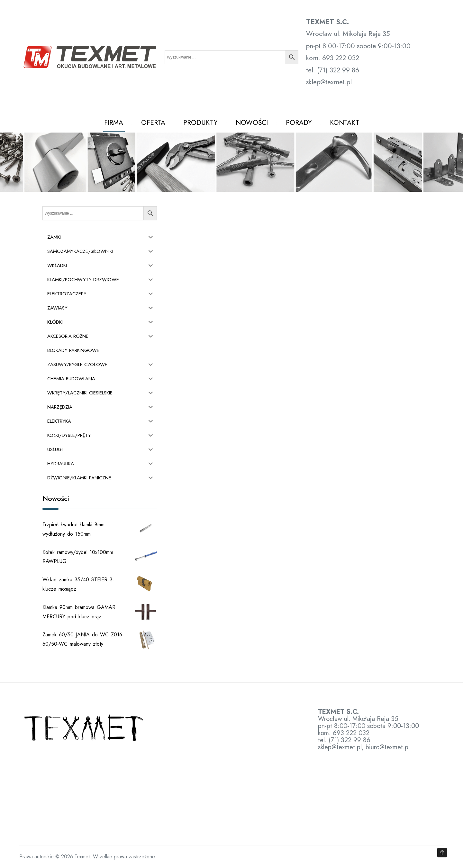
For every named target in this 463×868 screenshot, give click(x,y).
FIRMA (114, 123)
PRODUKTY (200, 123)
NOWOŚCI (252, 123)
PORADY (299, 123)
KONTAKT (345, 123)
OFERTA (153, 123)
